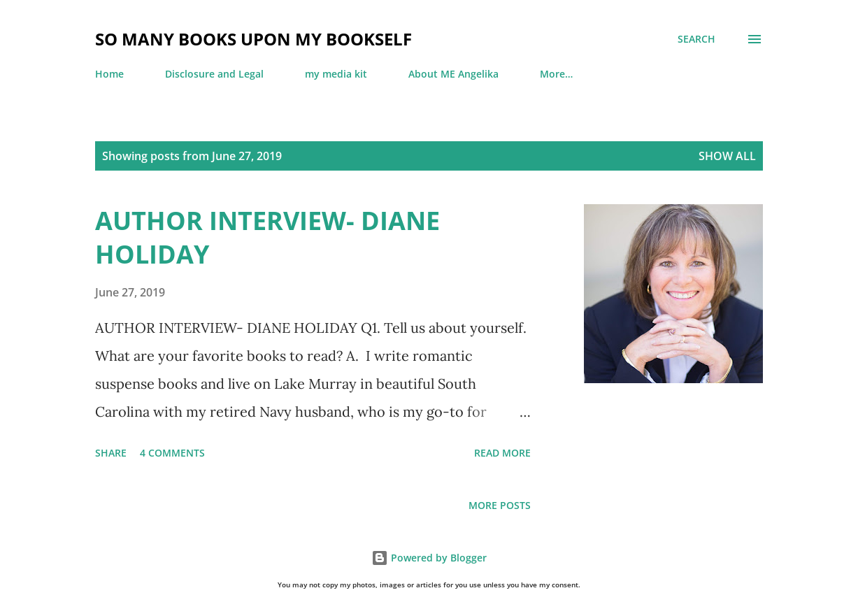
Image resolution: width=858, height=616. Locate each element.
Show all (727, 156)
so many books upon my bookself (253, 39)
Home (109, 74)
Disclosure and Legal (214, 74)
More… (556, 74)
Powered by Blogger (429, 558)
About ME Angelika (453, 74)
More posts (500, 505)
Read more (502, 453)
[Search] (696, 39)
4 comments (172, 453)
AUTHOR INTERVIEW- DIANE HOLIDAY (267, 237)
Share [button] (111, 453)
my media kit (336, 74)
